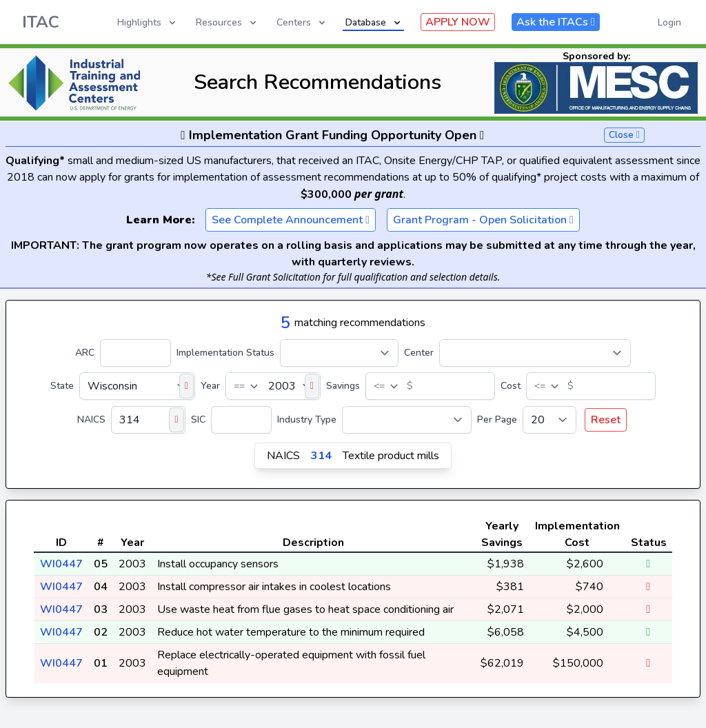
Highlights (148, 22)
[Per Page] (549, 420)
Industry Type (307, 419)
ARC (85, 353)
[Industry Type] (407, 420)
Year (210, 386)
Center (419, 353)
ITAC (41, 22)
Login (669, 22)
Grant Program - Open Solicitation (483, 220)
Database (374, 22)
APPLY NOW (458, 22)
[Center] (535, 353)
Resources (227, 22)
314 (321, 456)
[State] (137, 386)
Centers (302, 22)
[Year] (273, 386)
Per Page (497, 419)
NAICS (91, 419)
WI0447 (61, 564)
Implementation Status (225, 353)
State (62, 386)
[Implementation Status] (339, 353)
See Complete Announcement (291, 220)
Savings (343, 386)
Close (624, 135)
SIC (198, 419)
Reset (606, 420)
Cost (511, 386)
